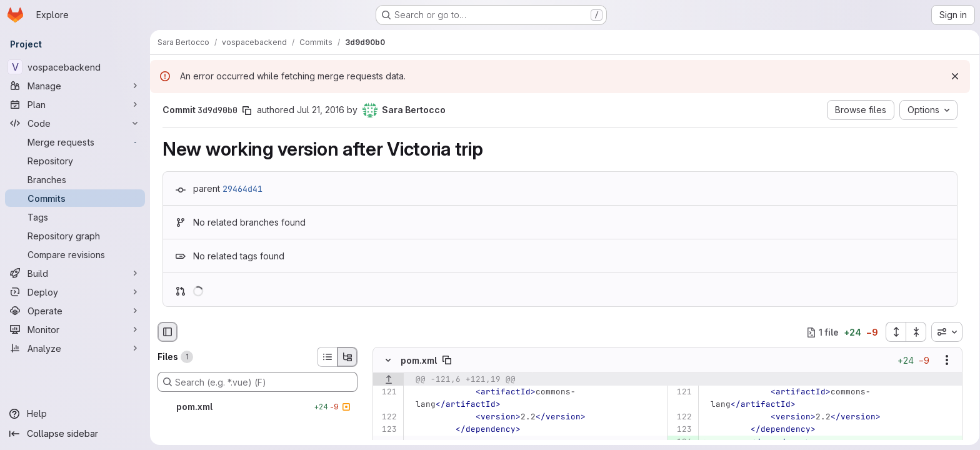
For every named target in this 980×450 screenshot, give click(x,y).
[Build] (75, 273)
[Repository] (75, 161)
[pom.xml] (257, 407)
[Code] (75, 123)
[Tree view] (347, 357)
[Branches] (75, 179)
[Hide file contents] (388, 361)
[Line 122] (387, 417)
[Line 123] (387, 430)
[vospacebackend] (75, 67)
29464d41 (241, 189)
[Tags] (75, 217)
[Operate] (75, 311)
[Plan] (75, 104)
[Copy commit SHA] (245, 111)
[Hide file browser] (167, 332)
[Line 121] (387, 392)
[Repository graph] (75, 236)
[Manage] (75, 86)
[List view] (327, 357)
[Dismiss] (951, 76)
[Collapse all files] (912, 332)
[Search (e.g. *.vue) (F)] (257, 382)
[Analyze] (75, 348)
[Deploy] (75, 292)
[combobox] (942, 332)
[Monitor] (75, 329)
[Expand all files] (891, 332)
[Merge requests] (75, 142)
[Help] (75, 414)
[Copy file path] (447, 361)
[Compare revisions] (75, 254)
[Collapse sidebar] (75, 434)
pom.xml (419, 360)
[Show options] (942, 361)
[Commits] (75, 198)
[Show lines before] (388, 380)
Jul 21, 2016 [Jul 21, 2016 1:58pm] (319, 110)
